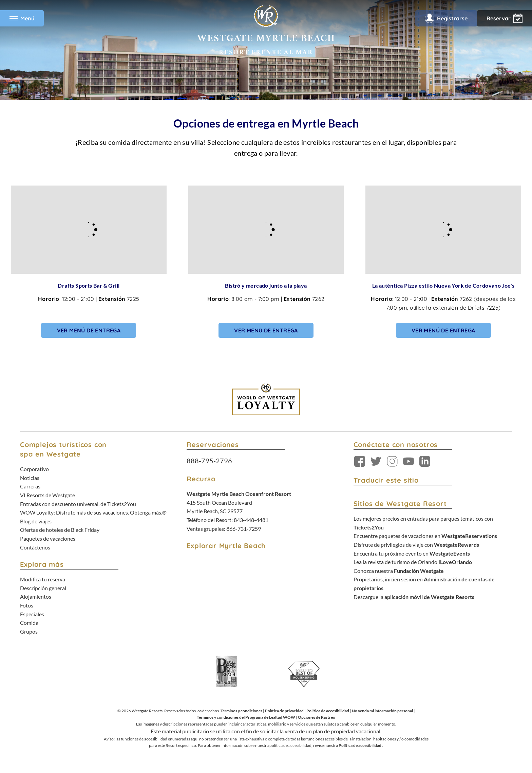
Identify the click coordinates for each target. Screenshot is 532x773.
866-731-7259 (244, 529)
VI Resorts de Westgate (47, 495)
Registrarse (446, 18)
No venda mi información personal (382, 711)
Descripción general (43, 588)
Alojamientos (36, 596)
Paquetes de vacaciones (48, 538)
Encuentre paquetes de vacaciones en (425, 536)
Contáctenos (35, 547)
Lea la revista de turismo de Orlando (413, 562)
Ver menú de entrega (89, 330)
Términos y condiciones (241, 711)
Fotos (27, 605)
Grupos (29, 631)
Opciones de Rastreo (317, 717)
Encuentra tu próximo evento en (412, 553)
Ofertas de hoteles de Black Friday (60, 530)
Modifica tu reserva (43, 579)
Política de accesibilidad (328, 711)
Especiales (32, 614)
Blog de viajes (36, 521)
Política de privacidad (284, 711)
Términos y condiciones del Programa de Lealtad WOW (246, 717)
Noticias (30, 478)
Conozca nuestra (399, 571)
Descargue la (414, 597)
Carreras (30, 486)
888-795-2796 (209, 461)
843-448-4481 (251, 520)
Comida (29, 623)
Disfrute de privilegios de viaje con (416, 545)
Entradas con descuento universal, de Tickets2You (78, 504)
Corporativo (34, 469)
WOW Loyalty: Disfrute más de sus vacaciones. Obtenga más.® (93, 512)
